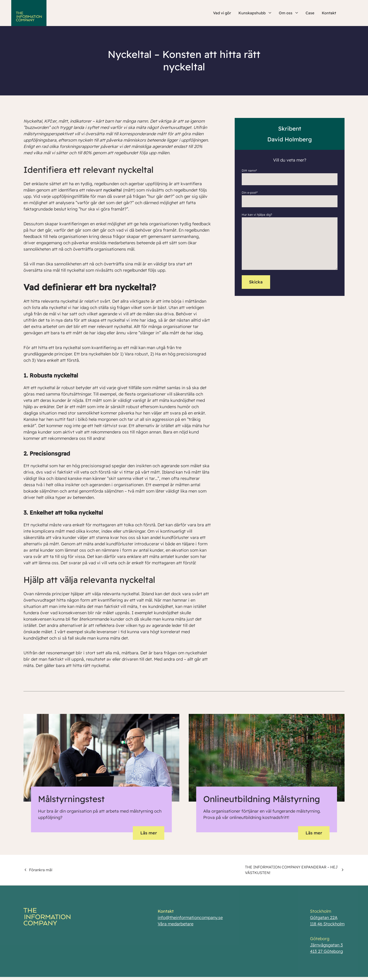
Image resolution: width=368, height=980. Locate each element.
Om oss (288, 13)
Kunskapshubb (255, 13)
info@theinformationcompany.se (190, 919)
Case (310, 13)
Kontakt (329, 13)
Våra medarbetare (176, 926)
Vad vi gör (222, 13)
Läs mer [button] (149, 833)
